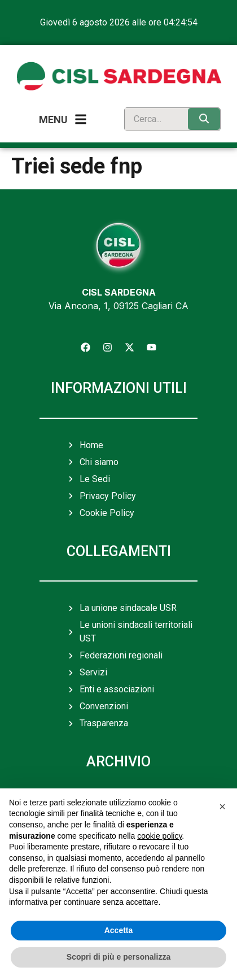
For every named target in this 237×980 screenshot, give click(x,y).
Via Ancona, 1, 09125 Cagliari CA (118, 306)
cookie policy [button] (159, 836)
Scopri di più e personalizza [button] (118, 957)
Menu (53, 120)
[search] (153, 119)
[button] (222, 806)
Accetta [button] (119, 930)
